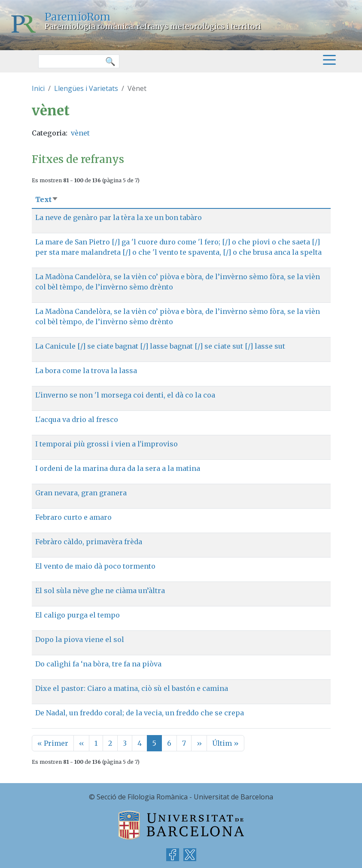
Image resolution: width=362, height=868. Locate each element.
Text (47, 199)
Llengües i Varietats (86, 88)
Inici (38, 88)
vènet (80, 133)
